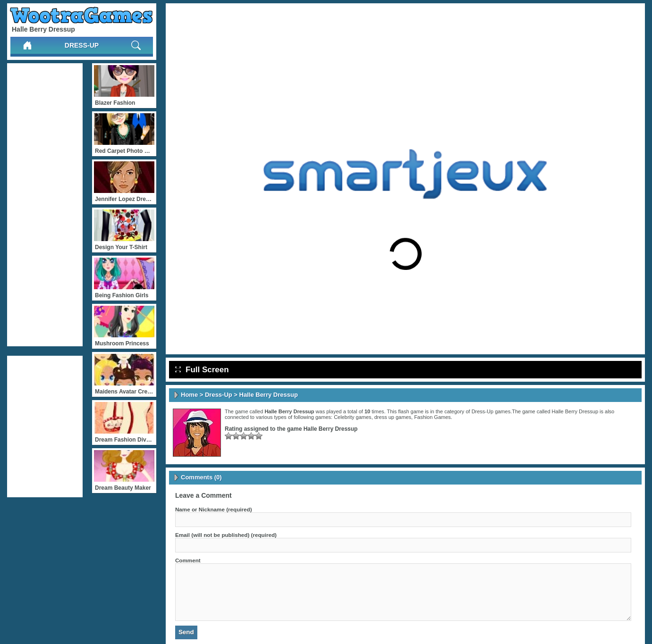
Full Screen (202, 370)
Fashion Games (432, 417)
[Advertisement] (45, 205)
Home (189, 395)
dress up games (393, 417)
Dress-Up (82, 45)
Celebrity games (352, 417)
